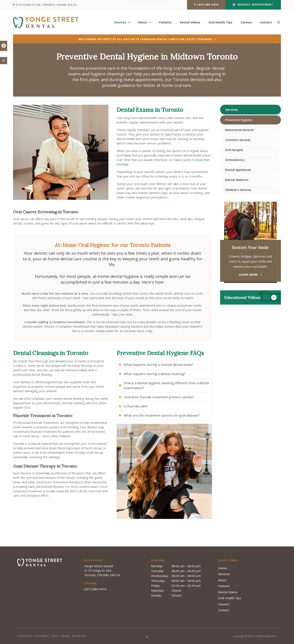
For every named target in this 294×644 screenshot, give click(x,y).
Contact (266, 23)
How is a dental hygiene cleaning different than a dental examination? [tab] (166, 385)
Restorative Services (239, 130)
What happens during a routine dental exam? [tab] (158, 365)
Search (55, 636)
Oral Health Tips (220, 23)
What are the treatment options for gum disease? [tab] (162, 415)
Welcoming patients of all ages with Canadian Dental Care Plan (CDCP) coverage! (145, 39)
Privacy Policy (25, 636)
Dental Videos (190, 23)
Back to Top (79, 636)
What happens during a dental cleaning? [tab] (155, 374)
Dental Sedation (237, 180)
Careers (246, 23)
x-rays (163, 193)
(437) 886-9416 (208, 5)
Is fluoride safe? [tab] (136, 406)
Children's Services (238, 190)
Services (120, 23)
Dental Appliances (238, 170)
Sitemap (65, 636)
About (143, 23)
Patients (165, 23)
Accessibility (42, 636)
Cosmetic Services (238, 140)
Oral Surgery (234, 150)
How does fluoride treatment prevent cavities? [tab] (159, 397)
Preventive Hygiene (239, 120)
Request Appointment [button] (255, 5)
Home (222, 568)
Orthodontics (235, 160)
